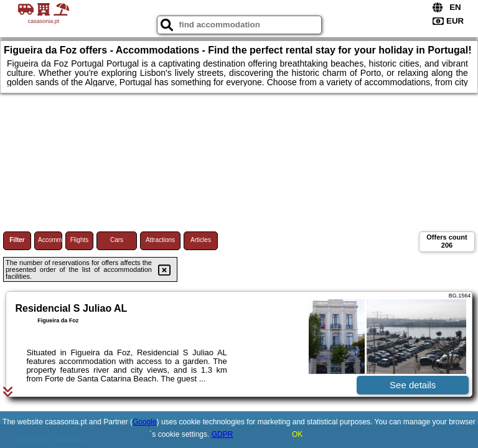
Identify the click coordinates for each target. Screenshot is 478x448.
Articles (201, 240)
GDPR (223, 434)
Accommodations (50, 240)
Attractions (160, 240)
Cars (117, 240)
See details (413, 385)
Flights (79, 240)
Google (145, 422)
